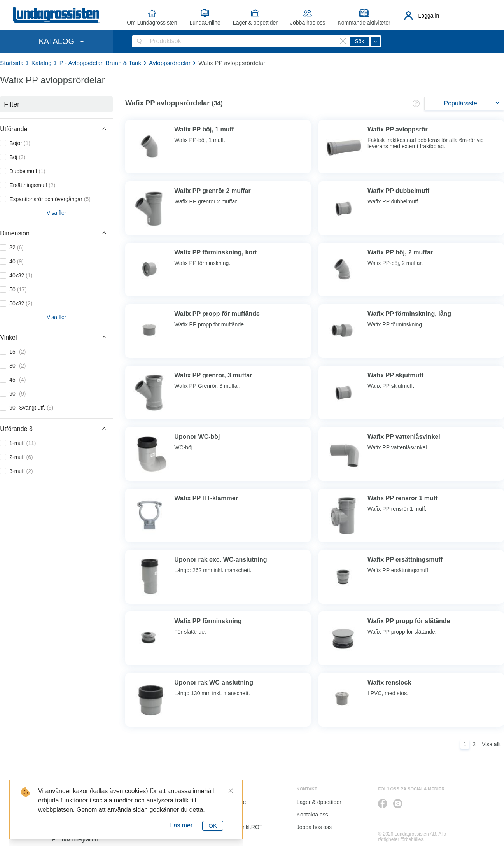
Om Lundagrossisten (152, 23)
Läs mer (182, 825)
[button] (56, 129)
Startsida (12, 63)
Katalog (42, 63)
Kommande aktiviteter (364, 23)
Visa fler (56, 213)
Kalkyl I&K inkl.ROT (239, 827)
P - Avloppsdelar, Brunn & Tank (100, 63)
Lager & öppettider (255, 23)
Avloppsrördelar (170, 63)
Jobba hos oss (308, 23)
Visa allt (491, 744)
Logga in (429, 16)
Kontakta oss (312, 815)
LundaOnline (205, 23)
